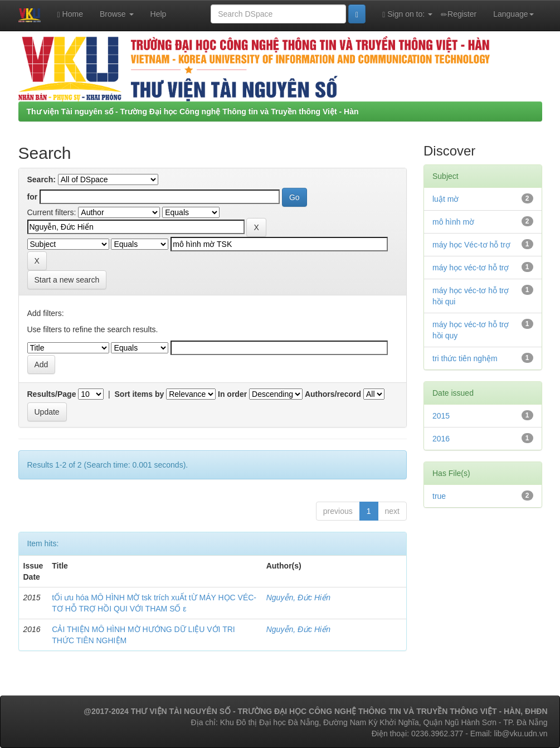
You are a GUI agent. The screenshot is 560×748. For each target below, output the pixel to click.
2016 (441, 439)
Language (513, 14)
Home (70, 14)
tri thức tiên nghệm (465, 358)
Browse (117, 14)
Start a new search (67, 280)
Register (459, 14)
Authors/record (333, 394)
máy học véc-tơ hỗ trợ (471, 268)
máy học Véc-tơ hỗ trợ (471, 245)
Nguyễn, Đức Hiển (298, 598)
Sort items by (140, 394)
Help (159, 14)
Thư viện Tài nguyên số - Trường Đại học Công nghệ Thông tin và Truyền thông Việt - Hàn (193, 111)
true (439, 496)
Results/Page (52, 394)
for (33, 197)
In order (232, 394)
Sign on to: (407, 14)
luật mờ (445, 199)
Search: (42, 179)
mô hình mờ (453, 222)
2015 (441, 416)
